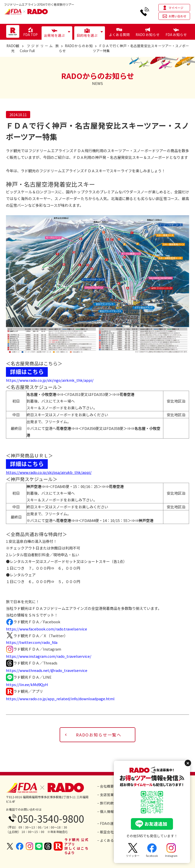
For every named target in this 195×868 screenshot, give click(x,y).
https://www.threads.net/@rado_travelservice (47, 670)
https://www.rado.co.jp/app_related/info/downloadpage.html (60, 699)
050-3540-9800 (51, 818)
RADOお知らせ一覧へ (99, 735)
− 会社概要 (106, 786)
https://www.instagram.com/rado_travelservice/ (49, 656)
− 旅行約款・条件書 (112, 803)
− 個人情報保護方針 (112, 811)
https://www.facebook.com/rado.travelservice (47, 629)
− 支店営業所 (107, 795)
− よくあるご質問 (111, 840)
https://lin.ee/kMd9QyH (27, 684)
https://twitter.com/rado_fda (32, 642)
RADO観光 (13, 48)
